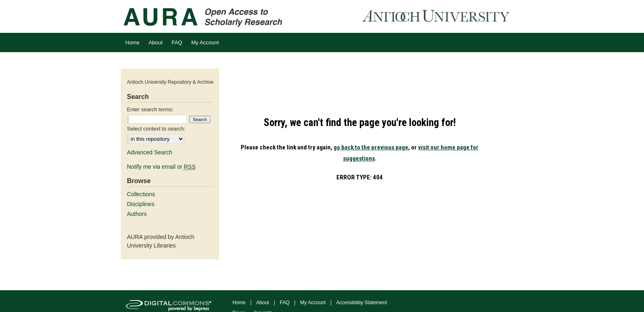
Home (239, 303)
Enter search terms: (150, 109)
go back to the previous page (371, 147)
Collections (141, 194)
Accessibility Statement (362, 303)
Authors (137, 214)
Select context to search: (156, 129)
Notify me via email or (161, 167)
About (263, 303)
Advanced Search (150, 152)
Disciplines (141, 204)
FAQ (285, 303)
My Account (313, 303)
